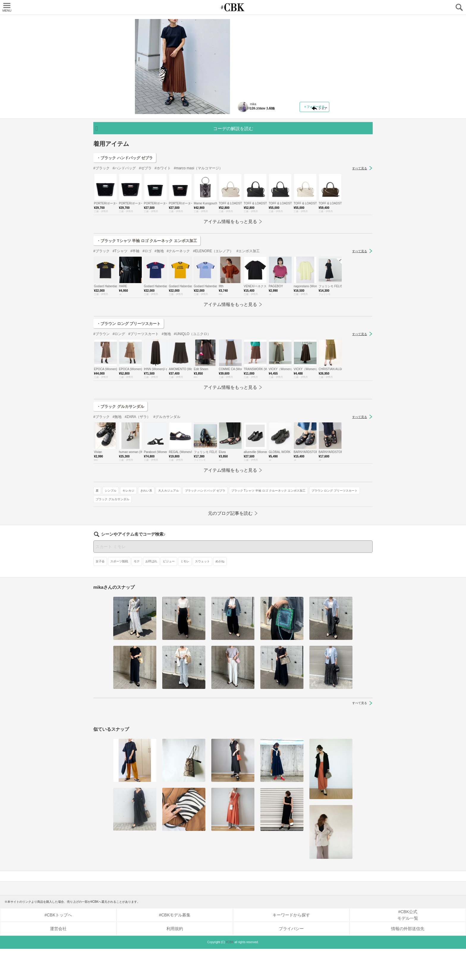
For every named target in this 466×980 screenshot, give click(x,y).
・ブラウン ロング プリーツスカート (129, 392)
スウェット (202, 592)
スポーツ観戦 (119, 592)
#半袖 (135, 319)
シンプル (256, 144)
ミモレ (185, 592)
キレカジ (274, 144)
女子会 (100, 592)
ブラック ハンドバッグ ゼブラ (262, 152)
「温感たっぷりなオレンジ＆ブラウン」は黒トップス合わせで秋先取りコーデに (282, 58)
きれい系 (292, 144)
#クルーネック (178, 319)
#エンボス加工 (248, 319)
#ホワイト (163, 236)
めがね (220, 592)
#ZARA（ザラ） (137, 485)
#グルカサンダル (167, 485)
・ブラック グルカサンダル (120, 475)
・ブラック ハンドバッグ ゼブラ (125, 226)
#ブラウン (101, 402)
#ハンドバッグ (124, 236)
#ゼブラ (145, 236)
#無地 (159, 319)
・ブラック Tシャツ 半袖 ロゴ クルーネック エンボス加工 (147, 309)
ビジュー (169, 592)
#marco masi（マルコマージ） (198, 236)
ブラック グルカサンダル (258, 178)
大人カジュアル (314, 144)
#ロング (119, 402)
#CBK (230, 973)
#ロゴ (147, 319)
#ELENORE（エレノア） (213, 319)
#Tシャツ (120, 319)
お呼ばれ (151, 592)
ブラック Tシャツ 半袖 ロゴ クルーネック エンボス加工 (278, 161)
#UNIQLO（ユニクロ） (192, 402)
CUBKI (233, 7)
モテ (137, 592)
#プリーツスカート (143, 402)
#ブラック (101, 236)
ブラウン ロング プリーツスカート (265, 169)
